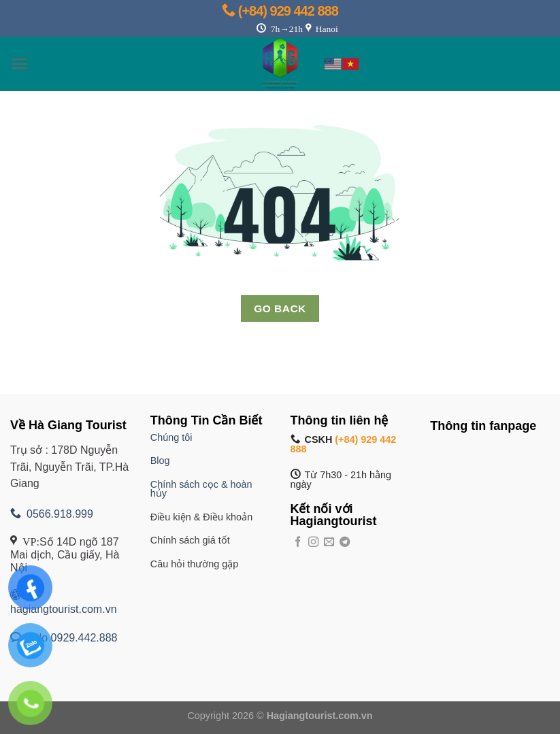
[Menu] (19, 64)
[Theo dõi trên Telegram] (345, 543)
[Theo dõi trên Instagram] (313, 543)
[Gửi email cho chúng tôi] (329, 543)
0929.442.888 (84, 638)
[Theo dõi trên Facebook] (298, 543)
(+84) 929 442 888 (280, 11)
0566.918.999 (52, 514)
